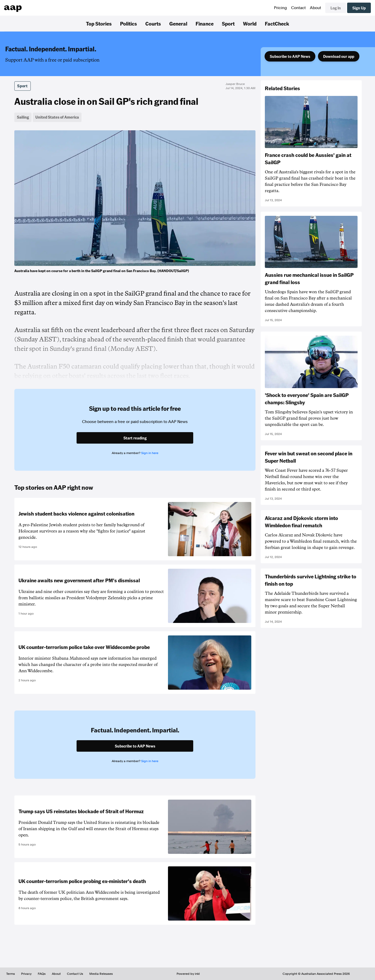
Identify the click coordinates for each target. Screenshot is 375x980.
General (178, 23)
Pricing (280, 8)
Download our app (339, 56)
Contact (298, 8)
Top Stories (99, 23)
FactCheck (277, 23)
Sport (228, 23)
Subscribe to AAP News (290, 56)
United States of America (57, 117)
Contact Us (75, 974)
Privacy (26, 974)
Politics (129, 23)
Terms (11, 974)
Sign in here (150, 453)
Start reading (135, 438)
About (315, 8)
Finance (205, 23)
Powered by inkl (188, 974)
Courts (153, 23)
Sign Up (359, 8)
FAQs (42, 974)
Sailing (23, 117)
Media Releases (101, 974)
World (250, 23)
